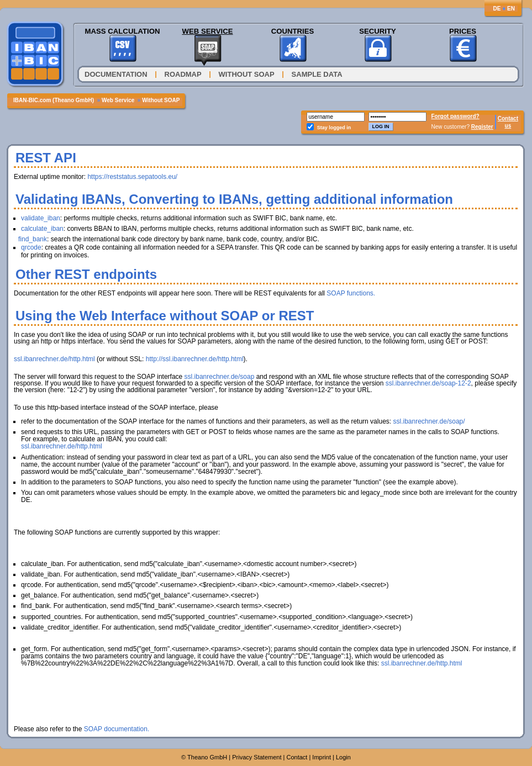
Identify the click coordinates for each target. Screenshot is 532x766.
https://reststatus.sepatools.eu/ (132, 177)
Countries (293, 31)
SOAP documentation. (117, 729)
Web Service (207, 31)
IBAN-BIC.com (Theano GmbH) (54, 100)
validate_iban (41, 218)
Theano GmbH (207, 757)
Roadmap (183, 74)
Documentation (116, 74)
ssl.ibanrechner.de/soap (220, 377)
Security (378, 31)
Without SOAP (247, 74)
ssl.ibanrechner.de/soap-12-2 (428, 383)
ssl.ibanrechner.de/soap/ (429, 421)
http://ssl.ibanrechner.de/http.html (195, 359)
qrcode (31, 247)
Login (343, 757)
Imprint (322, 757)
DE (497, 9)
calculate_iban (42, 229)
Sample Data (317, 74)
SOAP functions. (351, 293)
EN (511, 9)
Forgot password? (455, 116)
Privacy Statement (257, 757)
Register (482, 127)
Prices (463, 31)
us (508, 126)
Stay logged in (334, 128)
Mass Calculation (122, 31)
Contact (508, 118)
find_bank (33, 239)
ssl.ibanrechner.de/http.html (54, 359)
